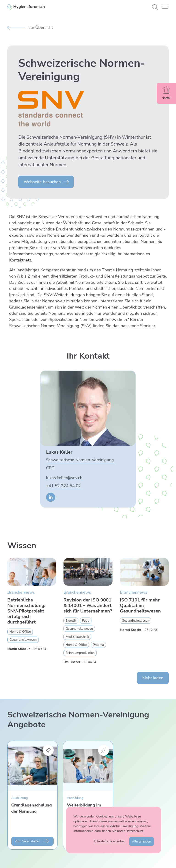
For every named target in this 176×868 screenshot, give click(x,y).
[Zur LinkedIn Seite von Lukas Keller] (51, 497)
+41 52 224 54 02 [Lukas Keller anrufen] (63, 486)
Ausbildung (19, 798)
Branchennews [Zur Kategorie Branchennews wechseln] (21, 592)
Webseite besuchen (42, 182)
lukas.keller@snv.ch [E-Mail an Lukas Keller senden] (64, 478)
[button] (165, 7)
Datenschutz (134, 831)
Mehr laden (153, 678)
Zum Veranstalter (27, 841)
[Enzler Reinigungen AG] (78, 7)
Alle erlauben (142, 841)
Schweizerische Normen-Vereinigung (80, 460)
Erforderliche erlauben (110, 841)
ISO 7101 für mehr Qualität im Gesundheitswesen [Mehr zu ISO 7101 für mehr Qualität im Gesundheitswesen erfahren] (140, 606)
